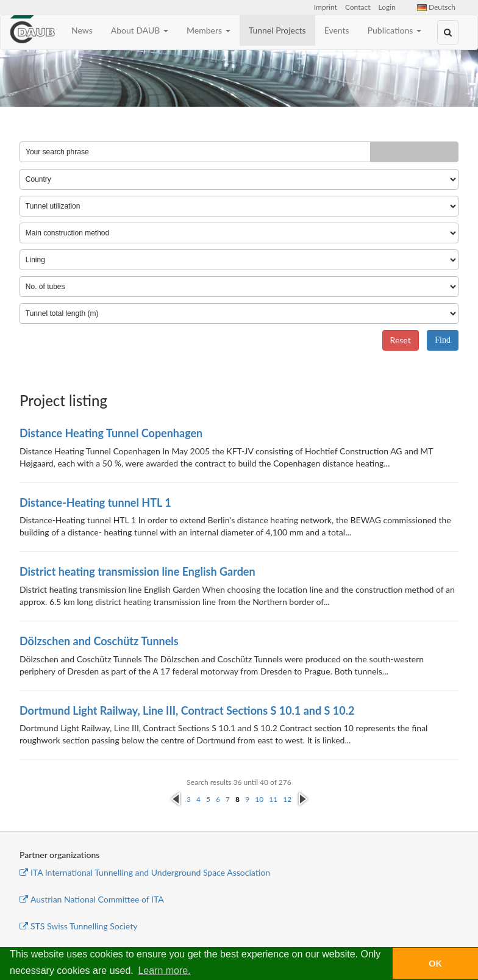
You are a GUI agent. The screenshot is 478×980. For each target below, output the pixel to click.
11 (273, 799)
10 (259, 799)
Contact (358, 7)
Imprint (326, 7)
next (303, 796)
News (82, 30)
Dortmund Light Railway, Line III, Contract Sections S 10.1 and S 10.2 (187, 710)
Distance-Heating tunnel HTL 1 (95, 503)
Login (387, 7)
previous (175, 799)
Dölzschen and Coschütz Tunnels (99, 641)
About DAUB (140, 30)
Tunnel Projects (277, 30)
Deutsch (436, 7)
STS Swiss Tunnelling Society (78, 926)
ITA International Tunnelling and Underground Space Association (145, 872)
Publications (394, 30)
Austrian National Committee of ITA (92, 899)
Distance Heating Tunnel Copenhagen (111, 433)
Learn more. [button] (164, 971)
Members (209, 30)
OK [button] (435, 964)
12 (287, 799)
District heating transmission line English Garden (137, 571)
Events (337, 30)
